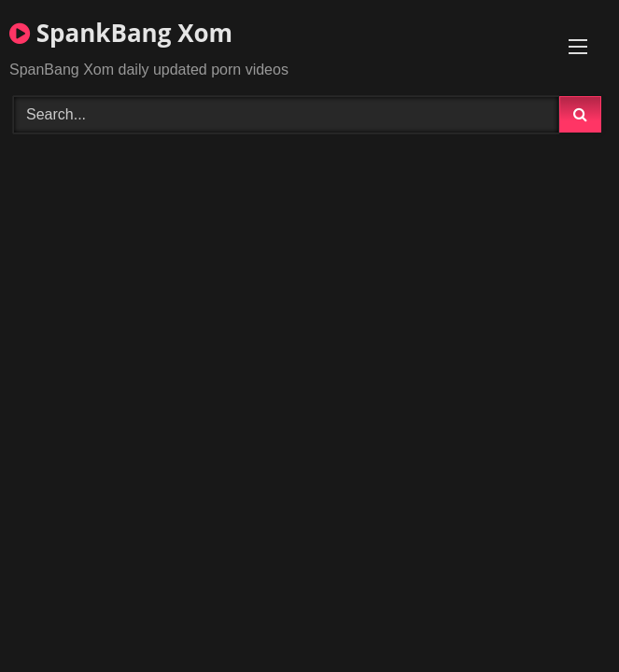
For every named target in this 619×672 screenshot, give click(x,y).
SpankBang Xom (121, 33)
